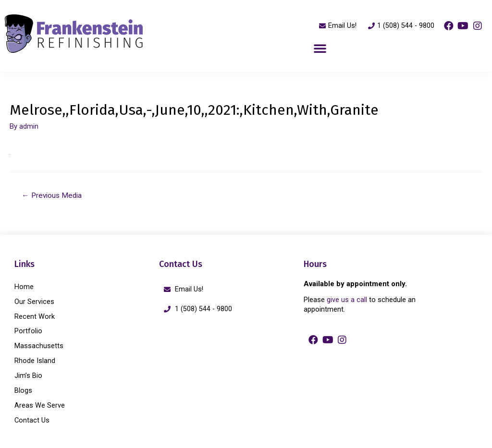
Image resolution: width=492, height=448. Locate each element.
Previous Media (54, 196)
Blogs (23, 388)
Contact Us (32, 417)
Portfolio (28, 330)
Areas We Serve (40, 402)
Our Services (34, 302)
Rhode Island (35, 359)
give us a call (347, 301)
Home (24, 287)
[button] (320, 48)
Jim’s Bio (28, 374)
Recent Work (35, 316)
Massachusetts (39, 345)
